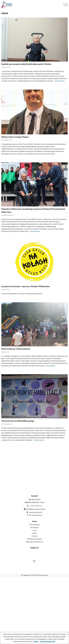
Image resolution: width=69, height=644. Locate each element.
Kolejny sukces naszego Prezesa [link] (15, 139)
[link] (7, 5)
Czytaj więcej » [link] (35, 234)
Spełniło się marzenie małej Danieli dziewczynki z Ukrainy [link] (26, 64)
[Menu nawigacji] (66, 5)
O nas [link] (35, 598)
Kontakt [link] (35, 603)
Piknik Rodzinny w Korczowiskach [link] (16, 352)
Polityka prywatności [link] (35, 606)
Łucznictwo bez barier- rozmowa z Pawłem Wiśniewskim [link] (26, 289)
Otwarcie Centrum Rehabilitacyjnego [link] (18, 424)
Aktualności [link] (35, 595)
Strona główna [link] (34, 592)
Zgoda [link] (36, 642)
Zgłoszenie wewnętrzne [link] (35, 609)
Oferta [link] (35, 600)
